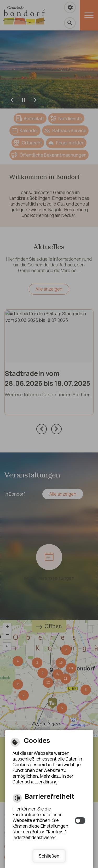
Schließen (49, 856)
